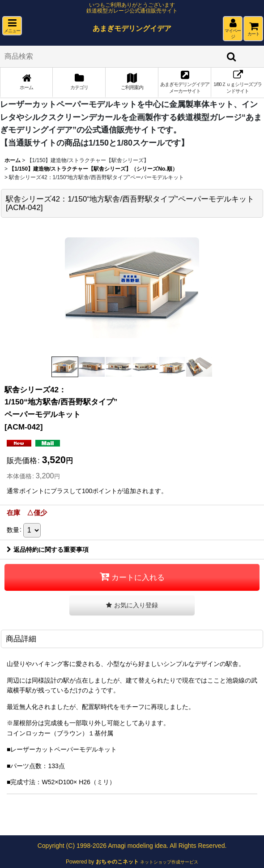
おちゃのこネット (117, 862)
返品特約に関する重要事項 (48, 550)
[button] (12, 26)
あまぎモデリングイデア (132, 28)
